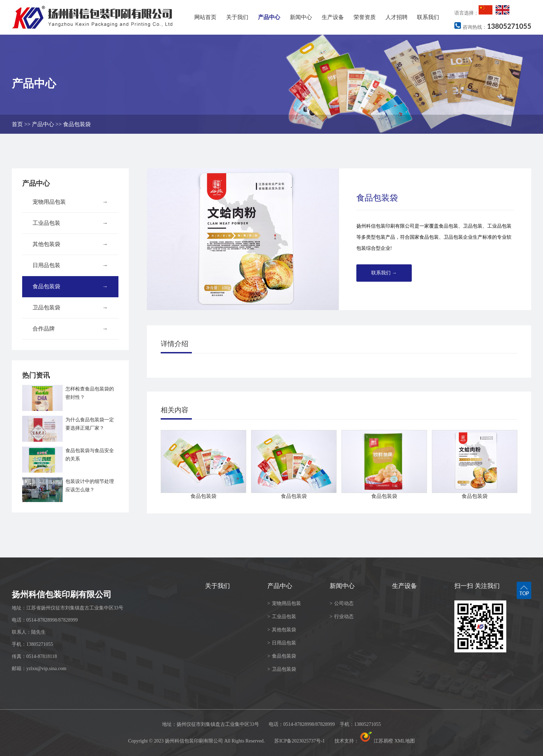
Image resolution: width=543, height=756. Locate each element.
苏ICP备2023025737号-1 (299, 741)
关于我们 (237, 17)
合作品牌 (70, 329)
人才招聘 (397, 17)
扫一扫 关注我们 (477, 586)
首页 (17, 124)
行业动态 (342, 617)
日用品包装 (70, 265)
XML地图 (405, 741)
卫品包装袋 (70, 308)
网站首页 (205, 17)
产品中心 (269, 17)
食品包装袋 (77, 124)
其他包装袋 (70, 244)
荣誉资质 (365, 17)
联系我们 (428, 17)
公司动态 (342, 603)
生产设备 (333, 17)
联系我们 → (384, 273)
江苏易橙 (376, 741)
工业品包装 (70, 223)
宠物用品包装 (70, 202)
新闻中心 (301, 17)
